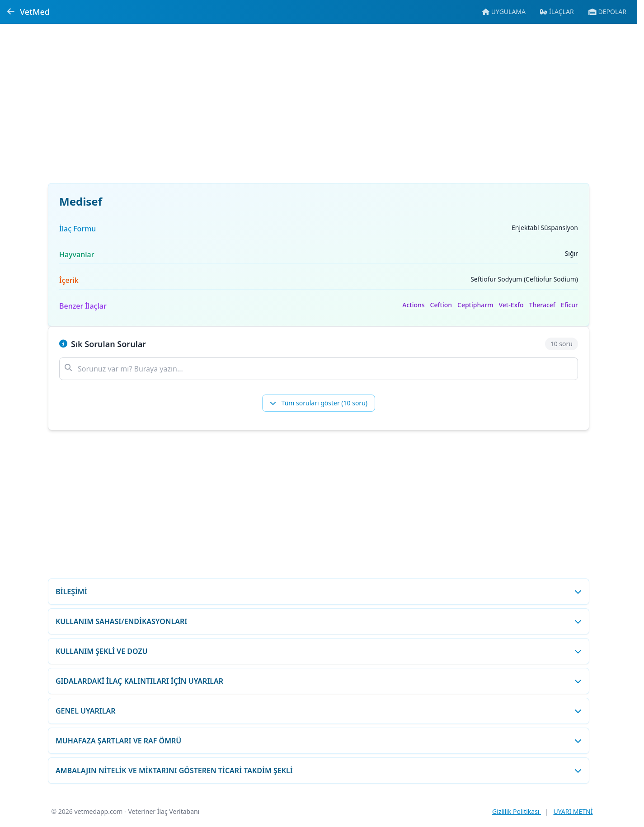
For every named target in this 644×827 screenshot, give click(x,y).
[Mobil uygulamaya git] (504, 12)
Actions (413, 305)
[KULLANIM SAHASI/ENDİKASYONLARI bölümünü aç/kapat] (319, 621)
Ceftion (441, 305)
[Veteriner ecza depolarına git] (607, 12)
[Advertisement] (319, 109)
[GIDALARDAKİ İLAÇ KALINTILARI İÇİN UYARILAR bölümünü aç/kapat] (319, 681)
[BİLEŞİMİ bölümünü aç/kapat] (319, 592)
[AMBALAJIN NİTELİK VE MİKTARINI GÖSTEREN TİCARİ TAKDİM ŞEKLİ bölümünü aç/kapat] (319, 771)
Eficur (569, 305)
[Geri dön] (11, 12)
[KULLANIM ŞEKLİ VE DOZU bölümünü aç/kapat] (319, 651)
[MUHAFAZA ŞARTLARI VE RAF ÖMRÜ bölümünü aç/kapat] (319, 741)
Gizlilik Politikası (517, 811)
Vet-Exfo (511, 305)
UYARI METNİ (573, 811)
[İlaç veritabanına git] (557, 12)
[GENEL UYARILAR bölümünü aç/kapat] (319, 711)
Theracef (542, 305)
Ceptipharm (475, 305)
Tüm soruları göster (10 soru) (319, 403)
